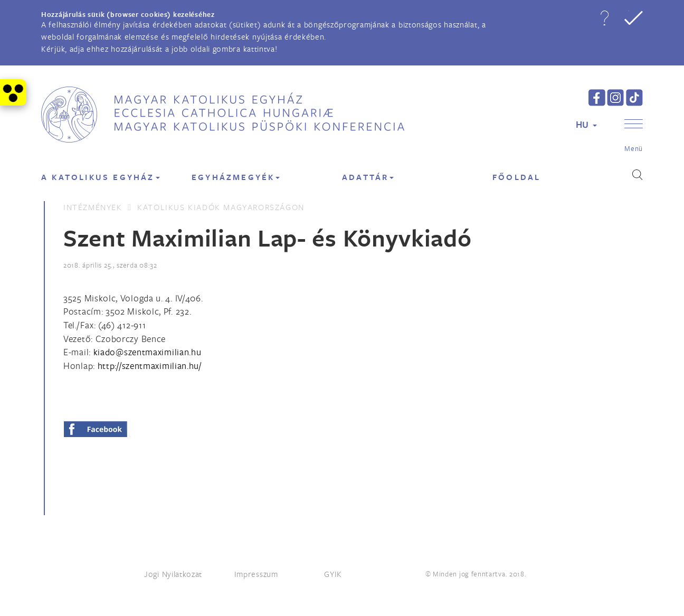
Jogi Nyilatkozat (173, 574)
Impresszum (256, 574)
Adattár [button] (368, 177)
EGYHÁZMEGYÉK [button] (236, 177)
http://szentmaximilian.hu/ (150, 366)
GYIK (333, 574)
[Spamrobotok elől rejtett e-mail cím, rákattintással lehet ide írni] (148, 352)
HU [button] (586, 124)
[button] (604, 18)
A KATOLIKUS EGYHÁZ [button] (101, 177)
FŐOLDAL (516, 177)
